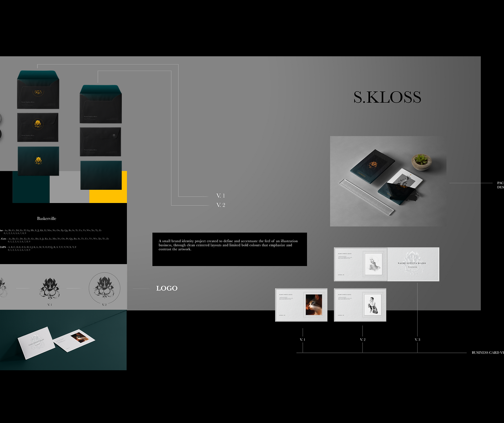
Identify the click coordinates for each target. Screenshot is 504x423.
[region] (70, 130)
